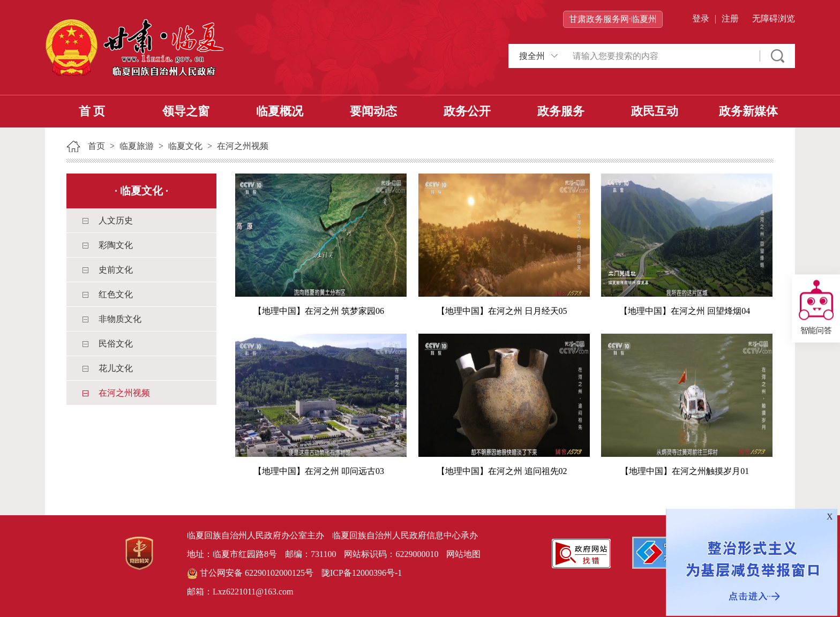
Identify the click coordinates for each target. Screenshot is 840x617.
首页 (96, 146)
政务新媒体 (748, 111)
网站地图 (463, 554)
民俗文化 (116, 344)
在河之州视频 (243, 146)
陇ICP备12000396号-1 (362, 573)
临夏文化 (185, 146)
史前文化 (116, 270)
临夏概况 (280, 111)
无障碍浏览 (774, 18)
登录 (701, 18)
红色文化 (116, 294)
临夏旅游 (137, 146)
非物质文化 (120, 319)
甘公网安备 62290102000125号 (250, 574)
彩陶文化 (116, 245)
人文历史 (116, 220)
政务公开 (467, 111)
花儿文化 (116, 368)
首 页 (92, 111)
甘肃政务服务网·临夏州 (613, 19)
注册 (730, 18)
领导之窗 (186, 111)
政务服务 (561, 111)
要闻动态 (373, 111)
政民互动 (655, 111)
